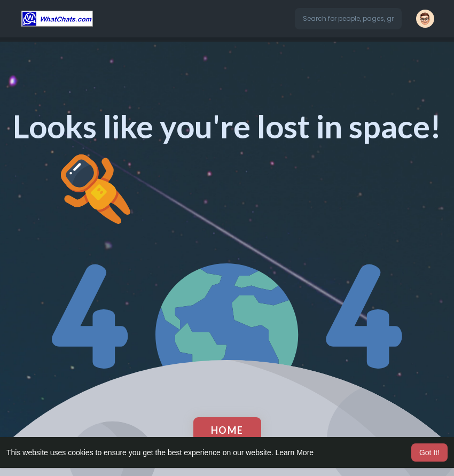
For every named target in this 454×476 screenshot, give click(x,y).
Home (227, 430)
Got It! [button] (429, 452)
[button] (348, 19)
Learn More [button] (295, 452)
